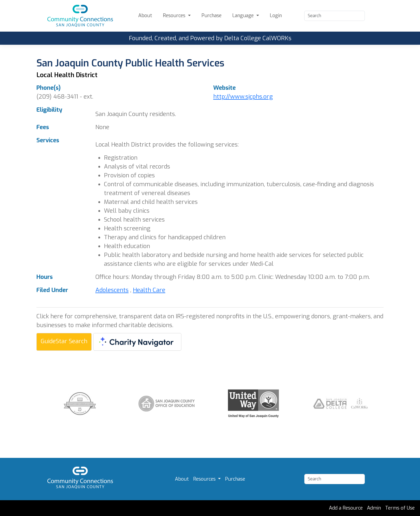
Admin (374, 508)
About (145, 16)
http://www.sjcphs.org (243, 97)
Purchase (211, 16)
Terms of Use (400, 508)
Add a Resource (346, 508)
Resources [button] (175, 16)
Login (276, 16)
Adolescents (112, 290)
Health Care (149, 290)
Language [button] (244, 16)
